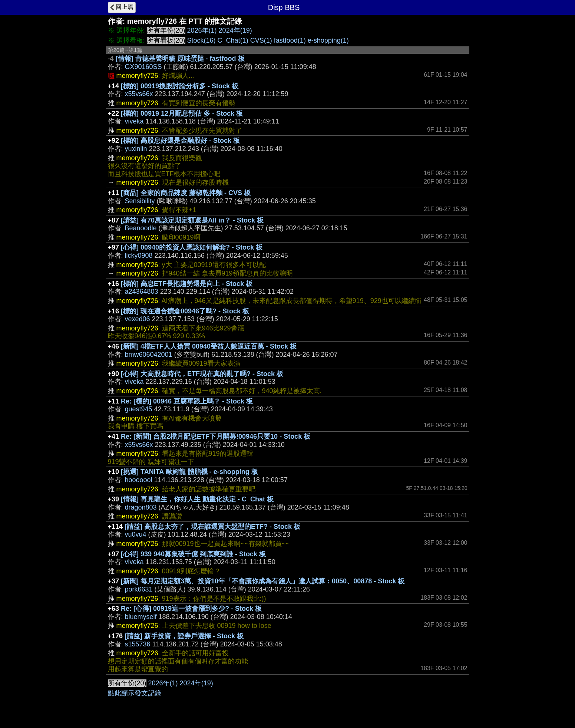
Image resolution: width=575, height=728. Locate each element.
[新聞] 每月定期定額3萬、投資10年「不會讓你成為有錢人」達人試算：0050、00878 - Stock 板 (263, 581)
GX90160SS (143, 67)
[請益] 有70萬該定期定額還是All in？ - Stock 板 (192, 220)
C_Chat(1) (233, 40)
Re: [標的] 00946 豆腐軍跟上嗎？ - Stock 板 (187, 401)
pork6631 (139, 589)
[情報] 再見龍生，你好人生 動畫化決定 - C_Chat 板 (197, 499)
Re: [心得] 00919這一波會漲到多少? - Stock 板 (191, 609)
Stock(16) (201, 40)
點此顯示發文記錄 (135, 693)
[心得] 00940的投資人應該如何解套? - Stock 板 (192, 247)
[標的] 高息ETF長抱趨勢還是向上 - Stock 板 (187, 284)
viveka (134, 121)
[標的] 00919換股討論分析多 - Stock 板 (180, 86)
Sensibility (140, 201)
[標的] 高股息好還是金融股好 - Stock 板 (180, 141)
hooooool (139, 480)
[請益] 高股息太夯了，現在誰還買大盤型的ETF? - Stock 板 (212, 527)
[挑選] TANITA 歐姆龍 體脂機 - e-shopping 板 (189, 472)
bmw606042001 (149, 355)
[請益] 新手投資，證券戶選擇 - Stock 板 (184, 636)
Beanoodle (141, 228)
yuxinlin (136, 149)
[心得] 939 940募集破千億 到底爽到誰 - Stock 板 (193, 554)
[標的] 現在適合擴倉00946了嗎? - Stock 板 (185, 311)
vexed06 (138, 319)
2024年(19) (235, 30)
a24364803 (142, 291)
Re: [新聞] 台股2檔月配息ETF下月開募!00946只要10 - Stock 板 (216, 437)
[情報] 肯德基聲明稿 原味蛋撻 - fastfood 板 (180, 59)
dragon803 (141, 507)
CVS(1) (261, 40)
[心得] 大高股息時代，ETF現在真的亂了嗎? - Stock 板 (202, 374)
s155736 (138, 644)
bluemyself (141, 617)
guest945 (139, 409)
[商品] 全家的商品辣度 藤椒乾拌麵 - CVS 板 (186, 193)
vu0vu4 (136, 534)
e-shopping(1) (328, 40)
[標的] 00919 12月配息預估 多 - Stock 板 (182, 113)
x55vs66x (139, 94)
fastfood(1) (290, 40)
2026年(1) (202, 30)
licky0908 (139, 256)
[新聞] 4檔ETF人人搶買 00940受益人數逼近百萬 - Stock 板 (209, 346)
